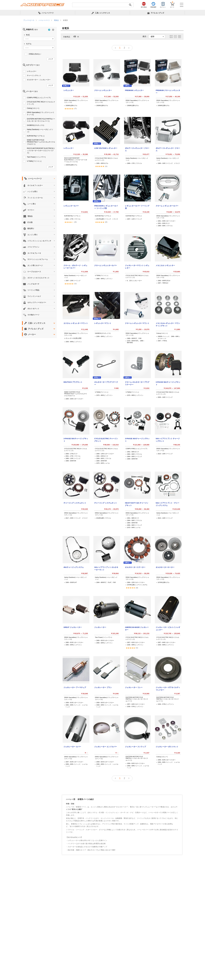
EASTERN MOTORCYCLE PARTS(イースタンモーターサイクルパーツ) (41, 120)
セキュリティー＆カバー (37, 302)
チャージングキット (34, 75)
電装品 (30, 216)
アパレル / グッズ (36, 329)
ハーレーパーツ (35, 179)
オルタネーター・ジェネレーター (39, 80)
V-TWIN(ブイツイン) (34, 161)
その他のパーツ (33, 315)
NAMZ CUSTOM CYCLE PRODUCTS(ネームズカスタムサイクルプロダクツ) (41, 142)
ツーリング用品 (33, 290)
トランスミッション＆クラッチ (39, 241)
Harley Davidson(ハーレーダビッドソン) (40, 131)
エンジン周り (33, 235)
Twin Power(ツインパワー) (36, 157)
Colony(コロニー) (33, 108)
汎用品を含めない (35, 54)
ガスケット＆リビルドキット (39, 278)
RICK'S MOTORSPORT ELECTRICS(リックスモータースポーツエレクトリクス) (41, 151)
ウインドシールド (34, 296)
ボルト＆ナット (33, 309)
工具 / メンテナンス (37, 323)
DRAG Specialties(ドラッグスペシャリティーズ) (41, 114)
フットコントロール (35, 198)
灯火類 (30, 222)
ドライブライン (33, 247)
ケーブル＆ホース (34, 272)
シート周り (32, 204)
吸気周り (31, 228)
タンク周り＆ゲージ (35, 265)
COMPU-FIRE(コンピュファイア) (39, 98)
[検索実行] (130, 5)
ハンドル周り (33, 192)
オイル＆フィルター (35, 185)
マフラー (31, 210)
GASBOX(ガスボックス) (35, 125)
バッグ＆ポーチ (33, 284)
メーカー (32, 334)
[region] (102, 21)
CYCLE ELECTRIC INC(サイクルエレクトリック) (41, 103)
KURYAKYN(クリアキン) (36, 136)
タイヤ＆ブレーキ (34, 253)
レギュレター (32, 71)
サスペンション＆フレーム (38, 259)
